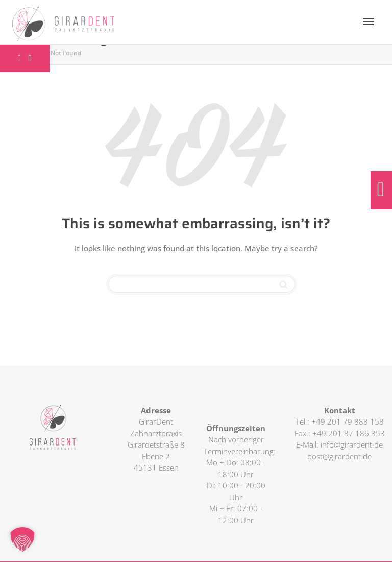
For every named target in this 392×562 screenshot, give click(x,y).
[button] (22, 540)
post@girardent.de (339, 456)
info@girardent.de (352, 444)
